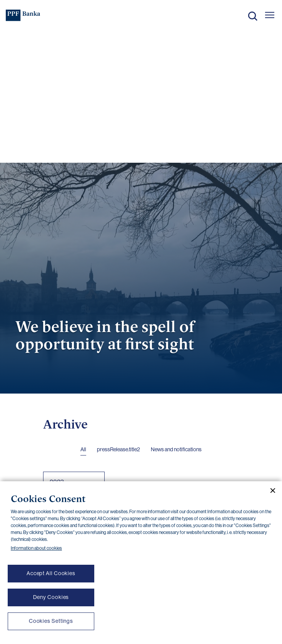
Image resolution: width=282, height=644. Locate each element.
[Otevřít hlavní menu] (270, 15)
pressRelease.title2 (118, 449)
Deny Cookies (51, 597)
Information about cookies (36, 548)
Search (253, 16)
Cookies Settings (51, 621)
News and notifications (176, 449)
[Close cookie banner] (270, 491)
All (83, 449)
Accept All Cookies (51, 573)
